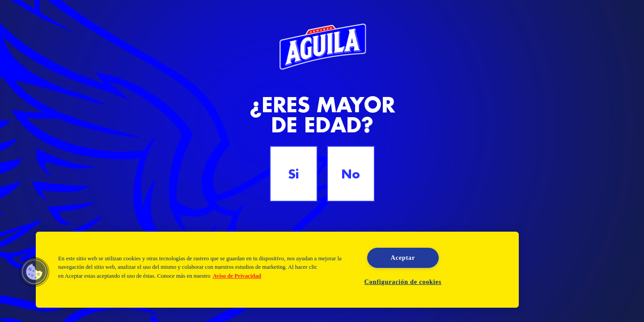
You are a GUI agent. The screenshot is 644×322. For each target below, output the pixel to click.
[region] (277, 270)
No (351, 174)
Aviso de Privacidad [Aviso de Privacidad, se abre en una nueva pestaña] (237, 276)
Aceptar (403, 258)
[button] (34, 272)
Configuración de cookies (403, 282)
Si (293, 174)
